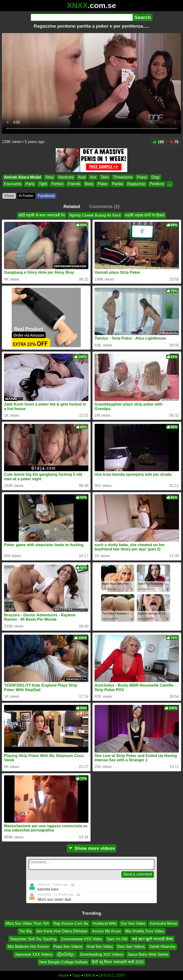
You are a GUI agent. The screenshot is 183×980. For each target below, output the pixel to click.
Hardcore (66, 177)
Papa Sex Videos (68, 947)
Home (64, 975)
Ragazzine (136, 184)
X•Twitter (26, 196)
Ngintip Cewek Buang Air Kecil (95, 215)
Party (30, 184)
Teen (105, 177)
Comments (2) (104, 206)
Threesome (123, 177)
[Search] (82, 17)
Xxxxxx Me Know (106, 931)
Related (72, 206)
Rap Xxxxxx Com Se (71, 923)
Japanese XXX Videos (34, 954)
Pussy (142, 177)
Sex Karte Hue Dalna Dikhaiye (62, 931)
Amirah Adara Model (23, 177)
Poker (103, 184)
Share (9, 196)
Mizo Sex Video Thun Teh (27, 923)
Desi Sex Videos (131, 947)
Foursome (13, 184)
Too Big (25, 931)
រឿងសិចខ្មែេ (66, 954)
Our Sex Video (133, 923)
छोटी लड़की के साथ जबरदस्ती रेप (42, 215)
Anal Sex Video (100, 947)
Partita (117, 184)
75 (174, 142)
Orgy (155, 177)
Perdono (157, 184)
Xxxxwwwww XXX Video (81, 939)
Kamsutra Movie (163, 923)
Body (89, 184)
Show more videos (92, 848)
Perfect (57, 184)
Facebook (46, 196)
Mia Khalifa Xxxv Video (145, 931)
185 (158, 142)
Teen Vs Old (117, 939)
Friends (74, 184)
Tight (43, 184)
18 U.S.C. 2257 (112, 975)
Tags (76, 975)
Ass (93, 177)
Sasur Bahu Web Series (148, 954)
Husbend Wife (104, 923)
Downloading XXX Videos (102, 954)
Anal (82, 177)
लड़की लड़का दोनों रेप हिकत (145, 215)
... (170, 184)
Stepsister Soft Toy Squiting (33, 939)
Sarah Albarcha (162, 947)
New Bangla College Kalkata (64, 962)
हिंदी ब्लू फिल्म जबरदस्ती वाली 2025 (118, 962)
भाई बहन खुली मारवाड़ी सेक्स (152, 939)
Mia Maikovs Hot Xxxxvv (28, 947)
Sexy (50, 177)
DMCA (90, 975)
